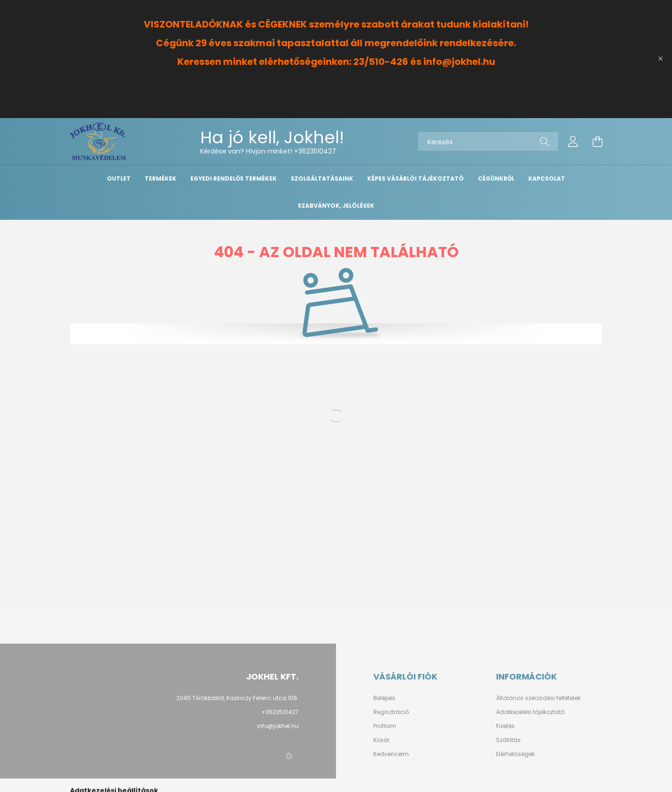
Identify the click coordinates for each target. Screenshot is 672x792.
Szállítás (508, 740)
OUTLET (119, 179)
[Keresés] (488, 141)
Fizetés (505, 726)
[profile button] (573, 141)
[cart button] (597, 141)
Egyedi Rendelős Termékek (234, 179)
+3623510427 (315, 151)
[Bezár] (660, 59)
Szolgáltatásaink (322, 179)
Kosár (381, 740)
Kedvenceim (391, 754)
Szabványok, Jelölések (336, 206)
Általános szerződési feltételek (538, 698)
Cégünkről (496, 179)
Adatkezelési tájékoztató (530, 712)
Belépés (384, 698)
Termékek (161, 179)
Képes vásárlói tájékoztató (416, 179)
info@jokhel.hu (278, 726)
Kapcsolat (547, 179)
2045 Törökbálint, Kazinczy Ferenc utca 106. (238, 698)
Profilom (385, 726)
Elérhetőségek (515, 754)
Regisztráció (391, 712)
